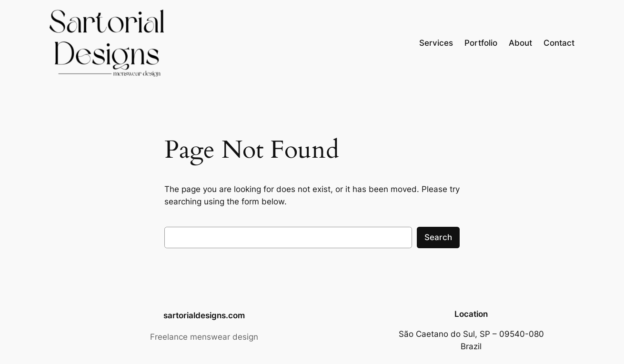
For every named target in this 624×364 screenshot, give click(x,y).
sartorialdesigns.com (204, 315)
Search (438, 237)
